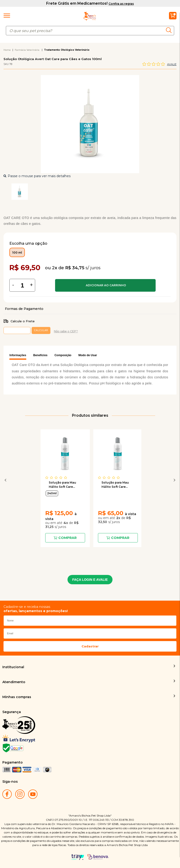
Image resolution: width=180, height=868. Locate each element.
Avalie (172, 64)
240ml (52, 493)
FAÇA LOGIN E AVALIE (90, 580)
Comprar (105, 285)
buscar (170, 30)
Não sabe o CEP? (66, 331)
